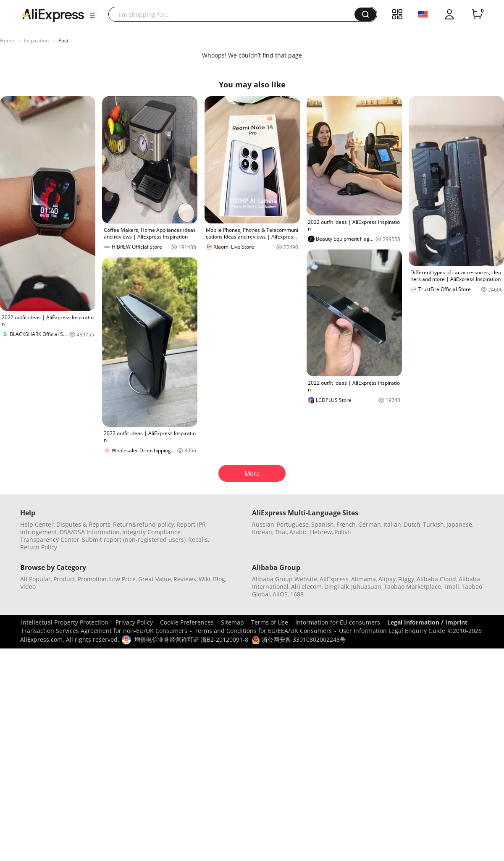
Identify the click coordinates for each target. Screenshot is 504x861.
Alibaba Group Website (285, 579)
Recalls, (199, 539)
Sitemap (232, 622)
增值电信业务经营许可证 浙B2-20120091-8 (191, 639)
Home (7, 41)
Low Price (122, 579)
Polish (343, 532)
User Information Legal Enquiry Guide (392, 631)
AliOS (280, 594)
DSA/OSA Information (90, 532)
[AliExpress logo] (53, 15)
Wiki (205, 579)
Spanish (323, 524)
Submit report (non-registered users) (134, 539)
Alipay (387, 579)
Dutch (412, 524)
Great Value (155, 579)
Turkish (433, 524)
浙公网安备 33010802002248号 (299, 639)
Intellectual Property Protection (65, 622)
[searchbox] (235, 14)
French (346, 524)
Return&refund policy (143, 524)
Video (28, 587)
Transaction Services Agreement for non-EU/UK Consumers (104, 631)
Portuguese (293, 524)
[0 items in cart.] (477, 14)
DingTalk (336, 587)
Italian (392, 524)
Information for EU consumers (338, 622)
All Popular (35, 579)
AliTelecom (306, 587)
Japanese (459, 524)
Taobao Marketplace (412, 587)
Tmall (451, 587)
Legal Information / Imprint (427, 622)
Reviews (185, 579)
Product (64, 579)
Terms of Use (270, 622)
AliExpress (334, 579)
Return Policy (39, 547)
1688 (297, 594)
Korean (262, 532)
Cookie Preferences (187, 622)
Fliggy (406, 579)
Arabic (298, 532)
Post (63, 41)
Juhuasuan (366, 587)
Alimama (364, 579)
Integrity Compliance (151, 532)
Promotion (92, 579)
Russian (263, 524)
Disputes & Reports (83, 524)
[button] (92, 16)
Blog (219, 579)
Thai (281, 532)
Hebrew (321, 532)
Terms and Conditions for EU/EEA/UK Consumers (263, 631)
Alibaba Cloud (436, 579)
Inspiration (36, 41)
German (370, 524)
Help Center (37, 524)
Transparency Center (50, 539)
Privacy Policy (134, 622)
